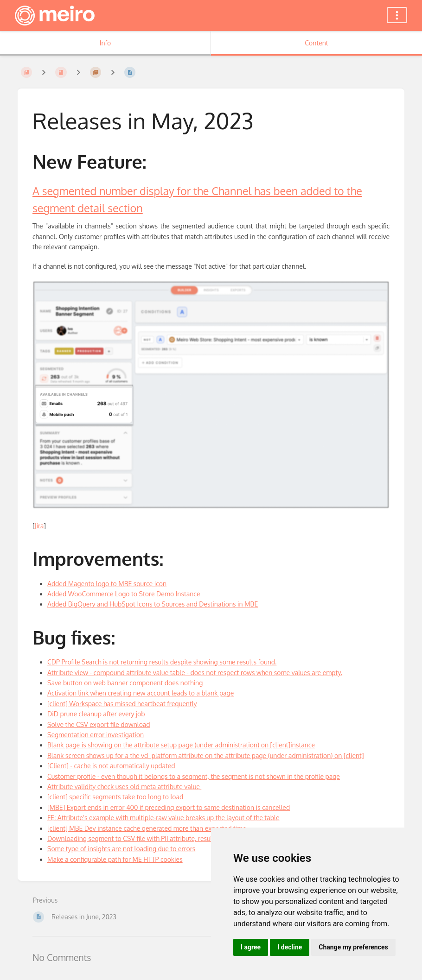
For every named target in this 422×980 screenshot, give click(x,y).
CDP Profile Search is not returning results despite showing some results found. (162, 662)
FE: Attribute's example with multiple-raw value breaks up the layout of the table (163, 818)
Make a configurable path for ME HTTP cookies (115, 859)
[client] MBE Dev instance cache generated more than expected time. (147, 828)
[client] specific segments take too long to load (115, 797)
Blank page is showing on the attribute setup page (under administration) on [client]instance (181, 745)
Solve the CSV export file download (99, 724)
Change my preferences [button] (353, 947)
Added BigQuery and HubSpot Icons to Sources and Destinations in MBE (153, 604)
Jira (39, 526)
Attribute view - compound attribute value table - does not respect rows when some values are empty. (195, 673)
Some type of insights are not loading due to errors (121, 849)
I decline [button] (290, 947)
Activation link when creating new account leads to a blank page (141, 693)
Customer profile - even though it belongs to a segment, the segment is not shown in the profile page (194, 776)
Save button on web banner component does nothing (125, 683)
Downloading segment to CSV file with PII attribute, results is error (144, 838)
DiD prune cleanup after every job (96, 714)
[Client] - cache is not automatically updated (111, 766)
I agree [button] (251, 947)
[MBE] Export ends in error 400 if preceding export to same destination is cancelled (169, 807)
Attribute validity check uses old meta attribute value (124, 787)
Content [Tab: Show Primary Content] (316, 43)
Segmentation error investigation (96, 735)
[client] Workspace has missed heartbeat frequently (122, 704)
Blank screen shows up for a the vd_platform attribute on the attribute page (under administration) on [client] (206, 756)
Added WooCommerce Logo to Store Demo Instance (124, 594)
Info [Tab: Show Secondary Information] (105, 43)
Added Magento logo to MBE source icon (107, 584)
